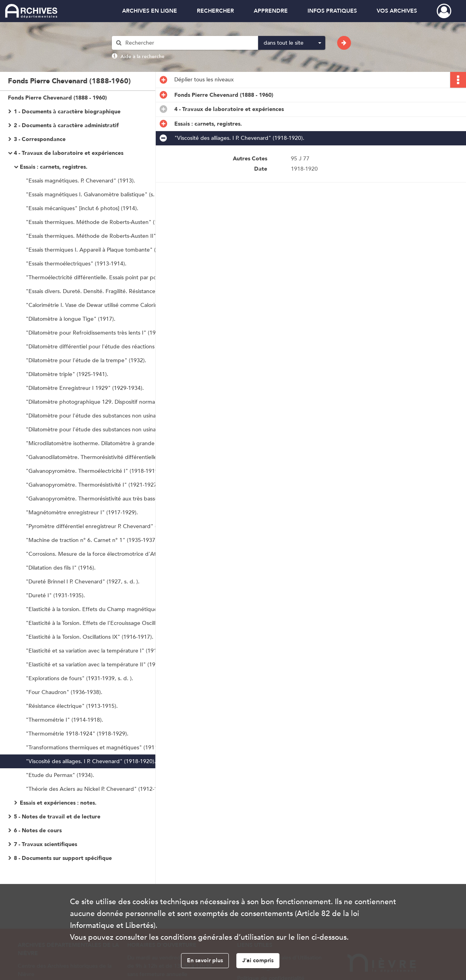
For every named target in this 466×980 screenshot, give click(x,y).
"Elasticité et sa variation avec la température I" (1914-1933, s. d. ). (105, 651)
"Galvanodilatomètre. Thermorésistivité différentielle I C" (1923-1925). (105, 457)
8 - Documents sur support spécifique (63, 858)
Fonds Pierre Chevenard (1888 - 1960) (57, 98)
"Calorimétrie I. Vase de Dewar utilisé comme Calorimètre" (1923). (105, 305)
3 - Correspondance (40, 139)
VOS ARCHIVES (397, 11)
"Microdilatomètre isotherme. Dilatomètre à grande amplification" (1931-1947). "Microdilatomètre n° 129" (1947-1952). (105, 443)
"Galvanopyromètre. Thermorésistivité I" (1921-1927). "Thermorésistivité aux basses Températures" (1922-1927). (105, 485)
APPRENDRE (271, 11)
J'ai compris (258, 960)
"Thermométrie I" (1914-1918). (64, 720)
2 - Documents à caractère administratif (66, 125)
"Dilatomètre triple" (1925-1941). (67, 374)
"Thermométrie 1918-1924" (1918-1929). (77, 734)
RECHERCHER (215, 11)
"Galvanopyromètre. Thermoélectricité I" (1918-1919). (93, 471)
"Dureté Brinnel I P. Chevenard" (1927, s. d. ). (83, 582)
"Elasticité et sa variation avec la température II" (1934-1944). (102, 665)
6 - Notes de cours (38, 830)
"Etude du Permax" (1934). (60, 775)
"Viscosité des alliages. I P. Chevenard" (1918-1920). (91, 761)
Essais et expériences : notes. (58, 803)
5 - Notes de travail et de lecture (57, 817)
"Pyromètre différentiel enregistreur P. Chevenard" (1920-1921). (105, 526)
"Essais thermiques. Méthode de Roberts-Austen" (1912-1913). (105, 222)
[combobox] (292, 43)
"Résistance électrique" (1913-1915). (72, 706)
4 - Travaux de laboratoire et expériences (69, 153)
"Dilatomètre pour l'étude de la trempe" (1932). (86, 360)
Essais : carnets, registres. (54, 167)
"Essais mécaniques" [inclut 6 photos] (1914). (82, 208)
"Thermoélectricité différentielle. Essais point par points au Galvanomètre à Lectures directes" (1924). (105, 277)
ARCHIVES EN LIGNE (150, 11)
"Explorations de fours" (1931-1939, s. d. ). (79, 678)
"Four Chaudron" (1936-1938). (64, 692)
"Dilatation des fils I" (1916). (61, 568)
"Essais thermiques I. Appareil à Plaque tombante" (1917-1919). (105, 250)
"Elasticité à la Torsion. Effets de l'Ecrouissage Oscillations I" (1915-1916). (105, 623)
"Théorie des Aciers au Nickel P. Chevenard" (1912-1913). (98, 789)
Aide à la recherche (142, 56)
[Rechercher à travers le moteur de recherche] (189, 43)
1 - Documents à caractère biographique (67, 112)
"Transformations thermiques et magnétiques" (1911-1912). (100, 748)
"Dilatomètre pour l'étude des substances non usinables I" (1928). (105, 416)
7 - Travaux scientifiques (45, 844)
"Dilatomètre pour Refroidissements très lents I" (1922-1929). (103, 333)
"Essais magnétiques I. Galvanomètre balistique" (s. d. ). (96, 195)
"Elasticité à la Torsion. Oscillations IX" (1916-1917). (90, 637)
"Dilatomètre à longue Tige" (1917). (71, 319)
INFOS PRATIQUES (332, 11)
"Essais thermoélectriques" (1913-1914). (76, 264)
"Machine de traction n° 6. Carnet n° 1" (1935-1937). (92, 540)
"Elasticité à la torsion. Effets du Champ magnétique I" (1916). (104, 609)
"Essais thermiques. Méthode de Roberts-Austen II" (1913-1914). (105, 236)
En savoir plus (205, 960)
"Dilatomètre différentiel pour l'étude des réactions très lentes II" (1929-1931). (105, 347)
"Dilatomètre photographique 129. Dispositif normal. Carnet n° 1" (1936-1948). (105, 402)
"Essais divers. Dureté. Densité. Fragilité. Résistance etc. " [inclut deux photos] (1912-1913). (105, 291)
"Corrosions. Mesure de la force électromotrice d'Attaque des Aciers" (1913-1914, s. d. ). (105, 554)
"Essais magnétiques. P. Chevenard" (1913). (80, 181)
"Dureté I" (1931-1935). (55, 595)
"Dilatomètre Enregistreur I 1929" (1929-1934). (85, 388)
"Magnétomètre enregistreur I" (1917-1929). (82, 513)
